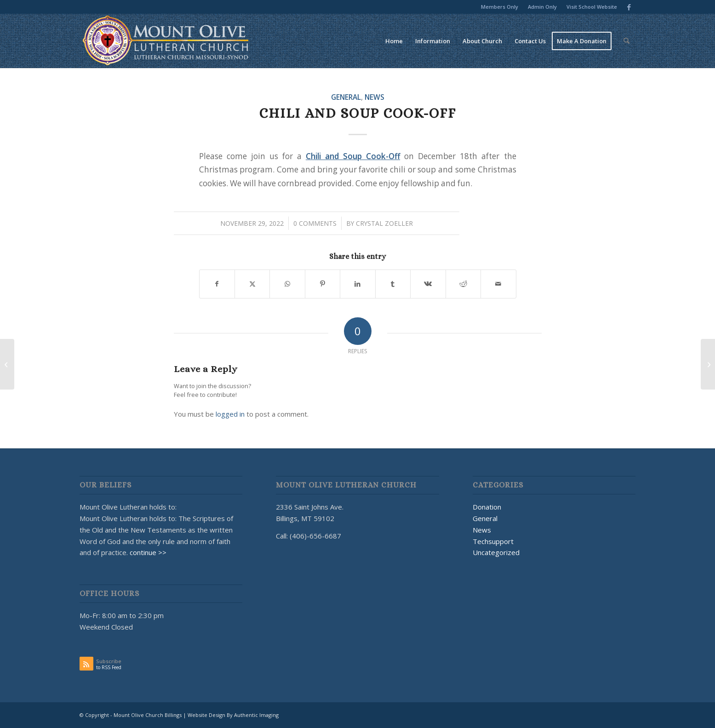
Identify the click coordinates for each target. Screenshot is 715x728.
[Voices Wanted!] (7, 364)
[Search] (626, 41)
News (375, 97)
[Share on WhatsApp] (287, 284)
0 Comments (315, 223)
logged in (230, 414)
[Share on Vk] (428, 284)
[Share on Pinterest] (323, 284)
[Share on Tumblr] (393, 284)
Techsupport (493, 541)
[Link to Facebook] (629, 7)
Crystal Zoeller (384, 223)
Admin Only (542, 7)
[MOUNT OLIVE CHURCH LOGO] (166, 41)
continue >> (148, 552)
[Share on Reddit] (463, 284)
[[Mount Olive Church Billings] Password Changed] (708, 364)
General (346, 97)
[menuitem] (500, 7)
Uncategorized (496, 552)
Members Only (500, 7)
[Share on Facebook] (217, 284)
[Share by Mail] (498, 284)
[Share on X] (252, 284)
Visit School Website (592, 7)
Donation (487, 507)
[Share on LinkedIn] (357, 284)
